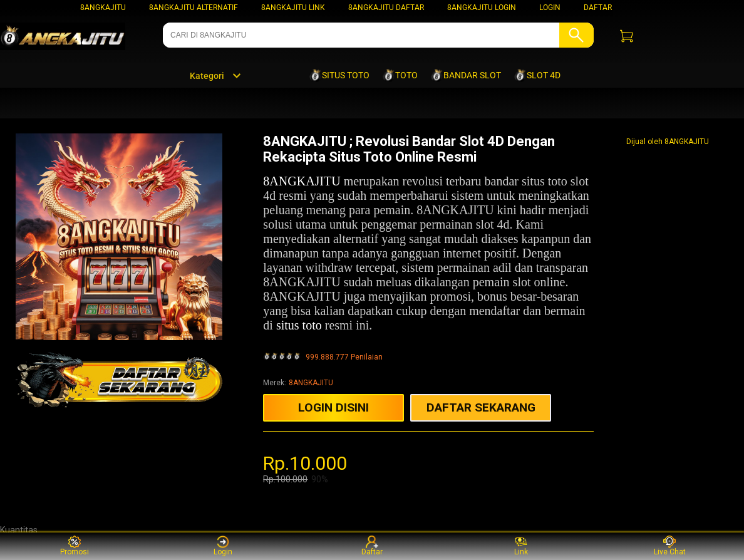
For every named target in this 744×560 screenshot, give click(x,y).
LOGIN (550, 8)
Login (223, 546)
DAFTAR (598, 8)
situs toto (299, 325)
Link (521, 546)
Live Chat (670, 546)
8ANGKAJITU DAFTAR (386, 8)
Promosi (75, 546)
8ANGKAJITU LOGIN (482, 8)
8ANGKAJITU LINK (293, 8)
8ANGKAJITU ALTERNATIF (194, 8)
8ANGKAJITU (103, 8)
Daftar (372, 546)
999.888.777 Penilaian (344, 357)
